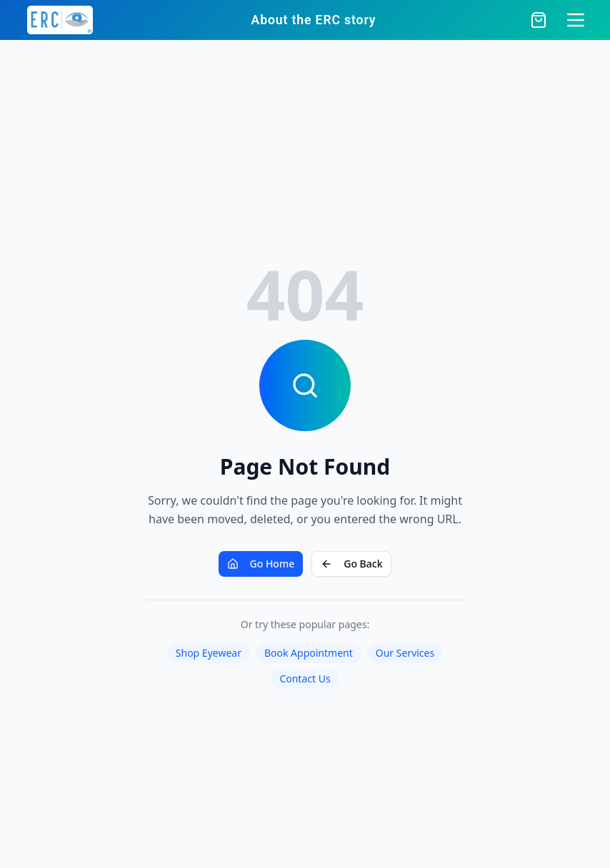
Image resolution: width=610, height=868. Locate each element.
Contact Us (305, 678)
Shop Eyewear (209, 653)
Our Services (405, 653)
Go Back (351, 564)
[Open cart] (539, 20)
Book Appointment (309, 653)
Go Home (261, 564)
